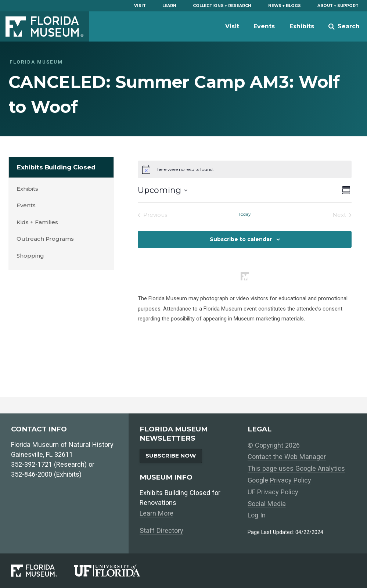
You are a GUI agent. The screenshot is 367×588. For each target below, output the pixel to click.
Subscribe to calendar (241, 239)
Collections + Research (222, 6)
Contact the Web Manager (287, 457)
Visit (140, 6)
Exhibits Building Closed (56, 167)
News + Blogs (285, 6)
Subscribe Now (171, 456)
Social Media (267, 504)
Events (264, 26)
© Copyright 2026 (274, 445)
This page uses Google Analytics (296, 468)
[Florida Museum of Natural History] (42, 571)
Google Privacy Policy (279, 480)
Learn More (156, 513)
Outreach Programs (45, 239)
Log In (257, 515)
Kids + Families (37, 222)
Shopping (30, 256)
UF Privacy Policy (273, 492)
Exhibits (302, 26)
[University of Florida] (116, 571)
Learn (169, 6)
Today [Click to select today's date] (245, 214)
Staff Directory (161, 530)
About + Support (338, 6)
